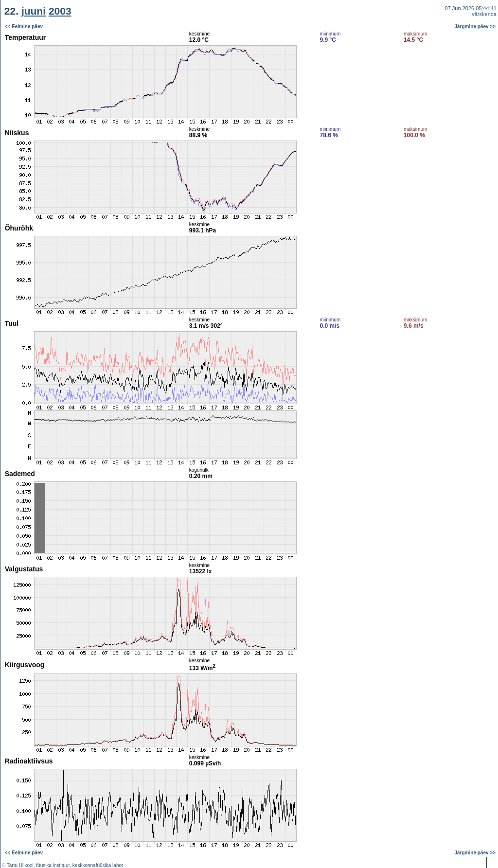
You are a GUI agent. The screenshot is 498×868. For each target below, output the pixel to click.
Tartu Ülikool (20, 865)
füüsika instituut (53, 865)
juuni (34, 11)
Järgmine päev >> (475, 27)
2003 (60, 11)
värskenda (484, 14)
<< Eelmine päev (24, 27)
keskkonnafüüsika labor (98, 865)
